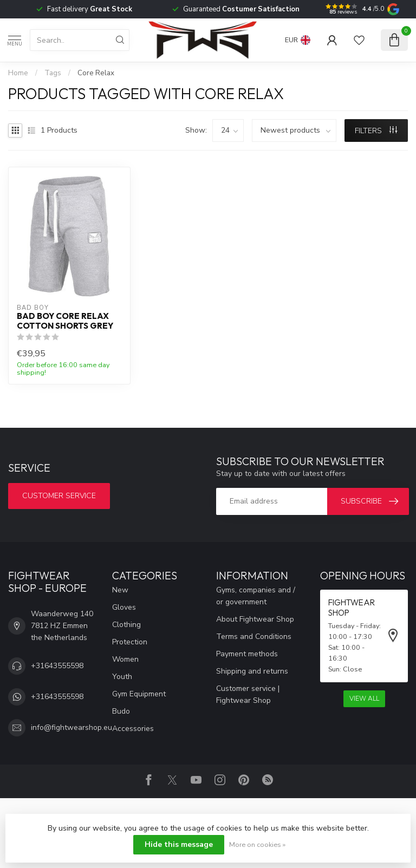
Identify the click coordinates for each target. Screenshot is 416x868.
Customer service (59, 496)
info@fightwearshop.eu (71, 727)
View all (364, 699)
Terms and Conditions (254, 637)
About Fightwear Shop (255, 619)
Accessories (133, 729)
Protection (130, 642)
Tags (53, 73)
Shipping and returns (252, 671)
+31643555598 (57, 666)
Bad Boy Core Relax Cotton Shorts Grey (65, 321)
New (120, 590)
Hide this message (179, 844)
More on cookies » (257, 844)
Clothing (126, 625)
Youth (122, 677)
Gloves (124, 607)
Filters (376, 131)
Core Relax (96, 73)
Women (125, 659)
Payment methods (247, 654)
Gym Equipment (139, 694)
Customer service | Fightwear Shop (248, 694)
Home (18, 73)
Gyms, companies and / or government (256, 596)
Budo (121, 711)
